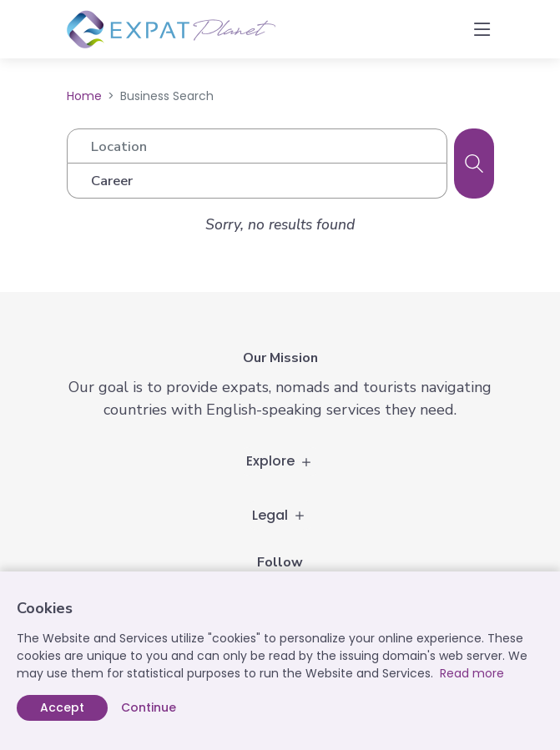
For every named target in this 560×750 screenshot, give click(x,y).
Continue (149, 707)
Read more (472, 673)
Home (84, 96)
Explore (280, 461)
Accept (62, 707)
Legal (280, 515)
